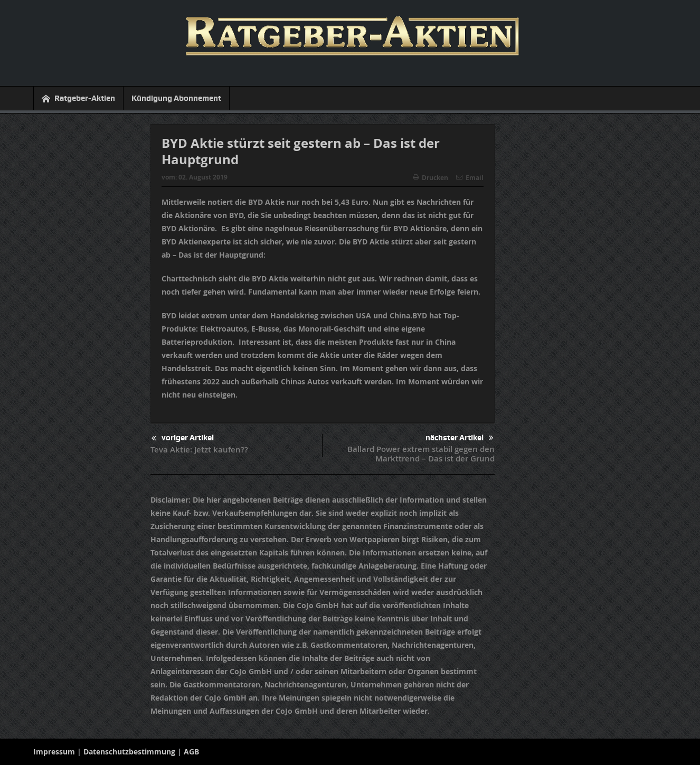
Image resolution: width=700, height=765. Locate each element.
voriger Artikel (183, 438)
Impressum (54, 752)
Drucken (431, 178)
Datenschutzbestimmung (129, 752)
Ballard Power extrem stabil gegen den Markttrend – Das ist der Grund (421, 454)
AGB (191, 752)
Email (470, 178)
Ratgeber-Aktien (78, 98)
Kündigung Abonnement (176, 98)
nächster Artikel (460, 438)
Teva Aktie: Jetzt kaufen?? (199, 450)
